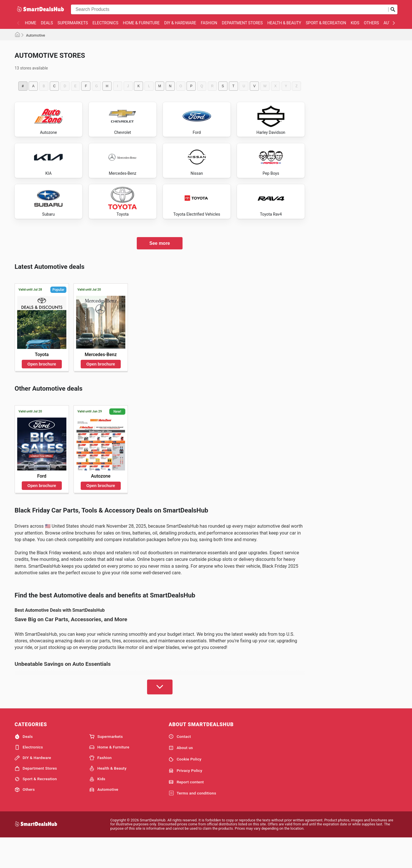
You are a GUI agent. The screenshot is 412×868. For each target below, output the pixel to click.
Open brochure (42, 393)
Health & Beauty (284, 23)
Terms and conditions (192, 823)
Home (31, 23)
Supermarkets (73, 23)
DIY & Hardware (180, 23)
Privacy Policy (185, 800)
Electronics (105, 23)
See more (160, 272)
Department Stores (242, 23)
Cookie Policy (185, 788)
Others (372, 23)
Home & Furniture (141, 23)
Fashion (209, 23)
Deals (47, 23)
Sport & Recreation (326, 23)
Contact (180, 766)
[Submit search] (393, 9)
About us (181, 777)
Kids (355, 23)
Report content (186, 811)
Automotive (104, 819)
